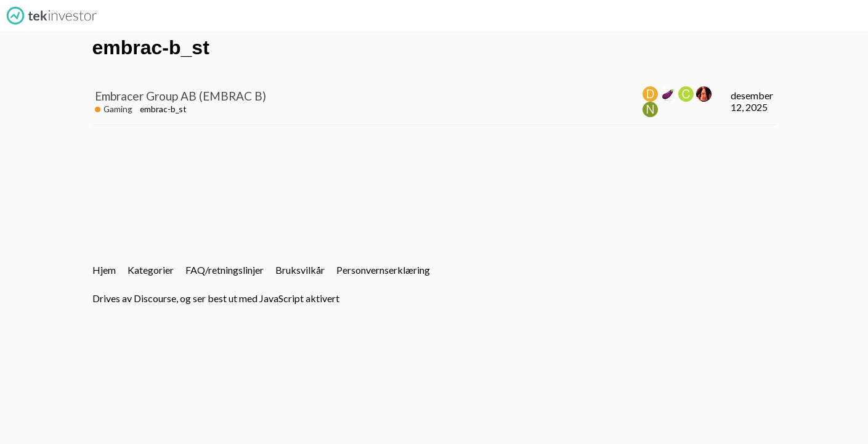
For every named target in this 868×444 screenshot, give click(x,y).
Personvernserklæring (383, 270)
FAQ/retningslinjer (225, 270)
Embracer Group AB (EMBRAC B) (180, 96)
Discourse (155, 298)
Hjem (104, 270)
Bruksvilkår (300, 270)
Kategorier (151, 270)
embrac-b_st (163, 109)
